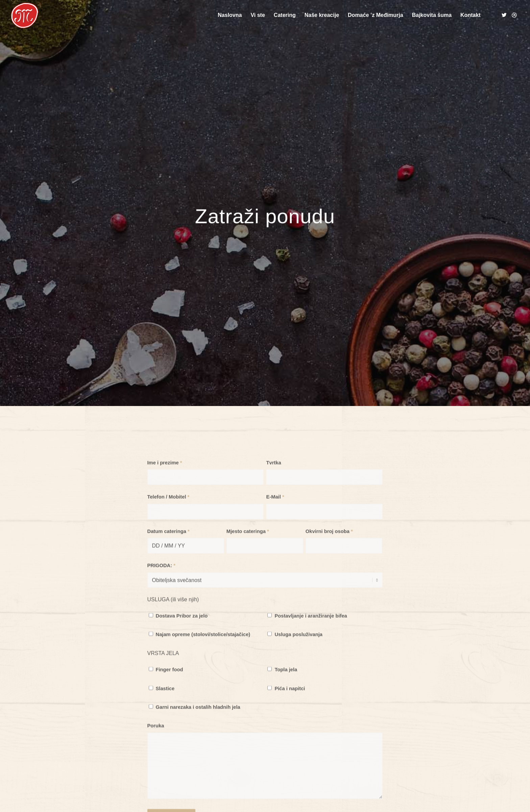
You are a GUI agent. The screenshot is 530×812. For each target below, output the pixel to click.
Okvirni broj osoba (329, 594)
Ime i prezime (165, 525)
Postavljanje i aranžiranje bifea (311, 678)
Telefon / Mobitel (168, 559)
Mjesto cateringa (248, 594)
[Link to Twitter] (504, 15)
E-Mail (275, 559)
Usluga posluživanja (298, 697)
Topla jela (286, 732)
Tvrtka (273, 525)
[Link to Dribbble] (514, 15)
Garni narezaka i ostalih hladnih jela (198, 769)
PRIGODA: (161, 628)
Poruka (156, 788)
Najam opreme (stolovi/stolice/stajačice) (203, 697)
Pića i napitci (290, 750)
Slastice (165, 750)
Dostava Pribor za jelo (182, 678)
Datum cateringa (168, 594)
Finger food (170, 732)
